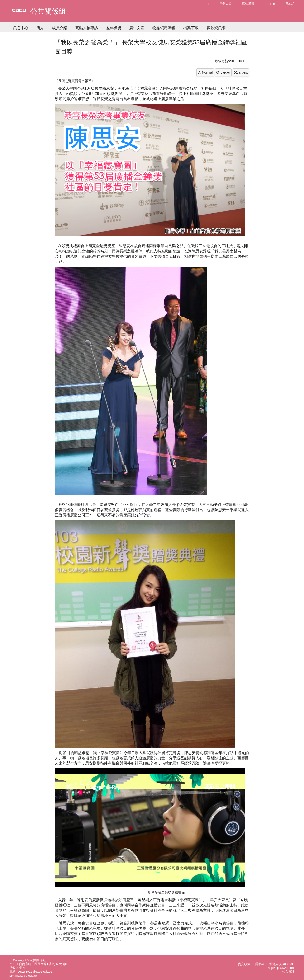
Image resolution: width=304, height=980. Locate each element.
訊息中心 (21, 28)
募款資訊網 (216, 28)
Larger (223, 72)
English (270, 4)
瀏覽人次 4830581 (282, 964)
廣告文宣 (137, 28)
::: (208, 4)
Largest (241, 72)
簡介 (40, 28)
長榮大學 (225, 4)
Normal (205, 72)
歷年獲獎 (114, 28)
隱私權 (260, 964)
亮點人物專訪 (87, 28)
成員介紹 (60, 28)
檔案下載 (191, 28)
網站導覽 (248, 4)
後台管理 (288, 972)
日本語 (290, 4)
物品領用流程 (164, 28)
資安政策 (244, 964)
